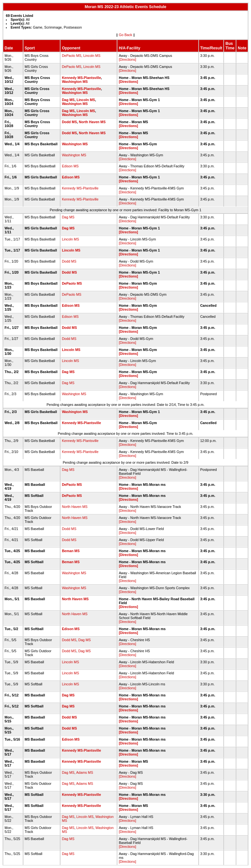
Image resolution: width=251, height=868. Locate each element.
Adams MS (85, 772)
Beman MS (71, 551)
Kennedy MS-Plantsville (81, 78)
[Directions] (127, 59)
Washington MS (75, 82)
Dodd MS (69, 122)
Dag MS (68, 100)
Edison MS (70, 166)
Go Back (126, 35)
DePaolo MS (72, 56)
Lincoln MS (92, 56)
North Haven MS (92, 122)
